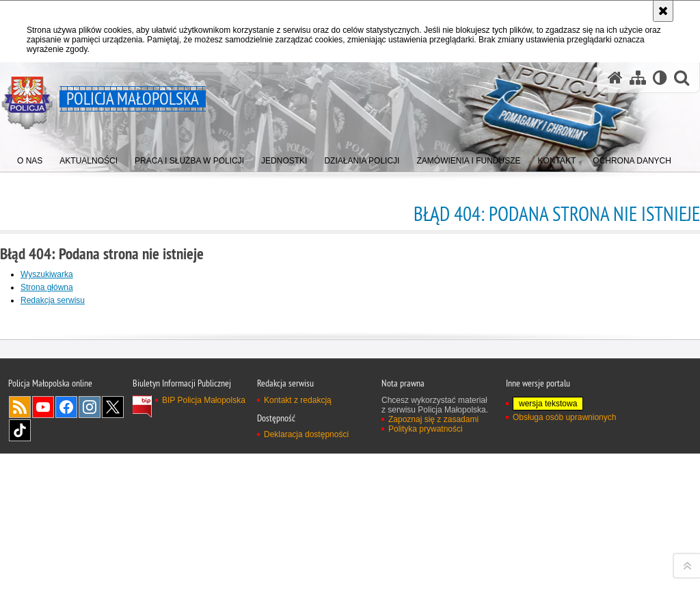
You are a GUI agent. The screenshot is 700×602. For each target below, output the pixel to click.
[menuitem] (30, 158)
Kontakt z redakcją (298, 587)
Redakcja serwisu (53, 300)
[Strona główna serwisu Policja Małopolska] (615, 78)
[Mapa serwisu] (638, 78)
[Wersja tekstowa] (660, 78)
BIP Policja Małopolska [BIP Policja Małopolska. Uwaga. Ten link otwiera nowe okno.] (204, 587)
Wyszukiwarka (47, 274)
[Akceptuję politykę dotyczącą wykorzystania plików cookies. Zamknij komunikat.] (663, 11)
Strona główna (47, 287)
